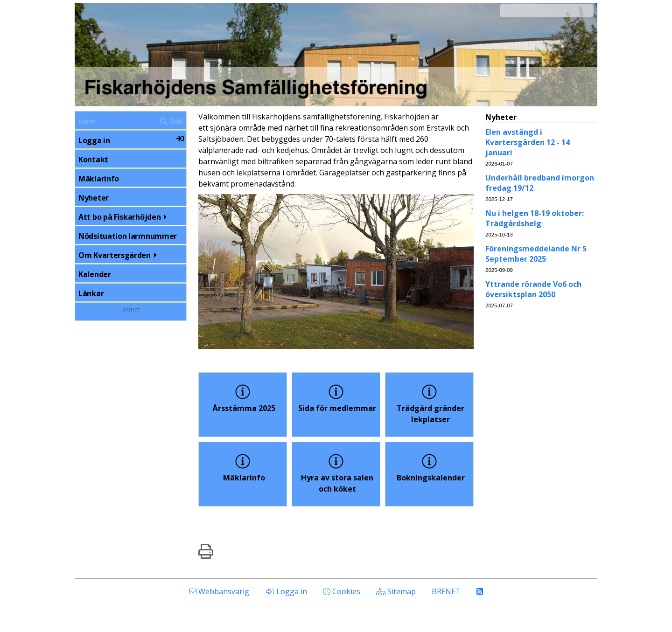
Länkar (91, 293)
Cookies (342, 591)
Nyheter (94, 198)
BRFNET (131, 310)
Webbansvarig (219, 591)
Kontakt (93, 160)
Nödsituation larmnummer (128, 236)
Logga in (131, 140)
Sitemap (396, 591)
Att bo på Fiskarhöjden (124, 217)
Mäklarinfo (99, 179)
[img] (206, 551)
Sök (171, 121)
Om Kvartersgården (119, 255)
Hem (87, 121)
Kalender (95, 274)
